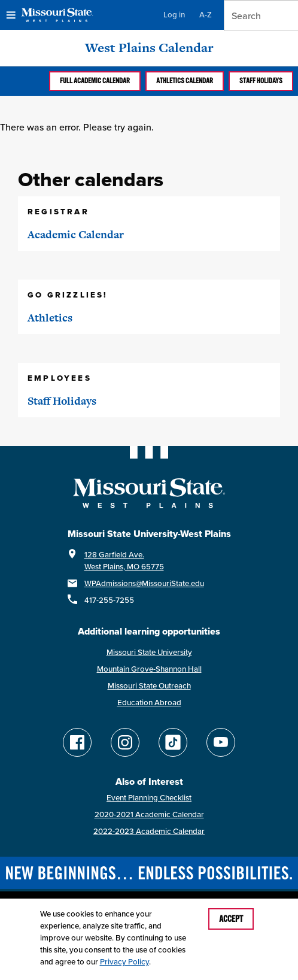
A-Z (206, 15)
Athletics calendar (185, 81)
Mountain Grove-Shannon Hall (149, 669)
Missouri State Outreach (149, 686)
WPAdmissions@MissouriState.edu (144, 583)
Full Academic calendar (95, 81)
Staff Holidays (261, 81)
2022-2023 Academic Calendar (149, 831)
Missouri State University (149, 652)
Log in (174, 15)
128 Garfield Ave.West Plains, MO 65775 (124, 561)
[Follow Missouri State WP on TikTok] (173, 742)
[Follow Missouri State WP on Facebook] (77, 742)
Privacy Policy (124, 962)
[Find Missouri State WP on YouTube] (221, 742)
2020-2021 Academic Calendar (149, 814)
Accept (231, 919)
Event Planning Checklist (149, 798)
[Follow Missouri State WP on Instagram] (125, 742)
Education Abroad (149, 703)
